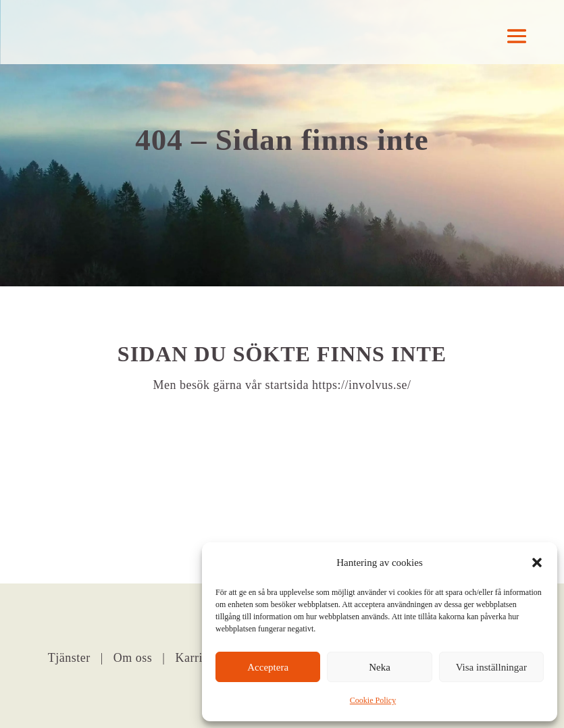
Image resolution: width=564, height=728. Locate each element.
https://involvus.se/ (362, 385)
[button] (537, 563)
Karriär (195, 658)
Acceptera (268, 667)
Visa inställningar (491, 667)
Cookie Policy (373, 700)
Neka (380, 667)
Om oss (133, 658)
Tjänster (69, 658)
